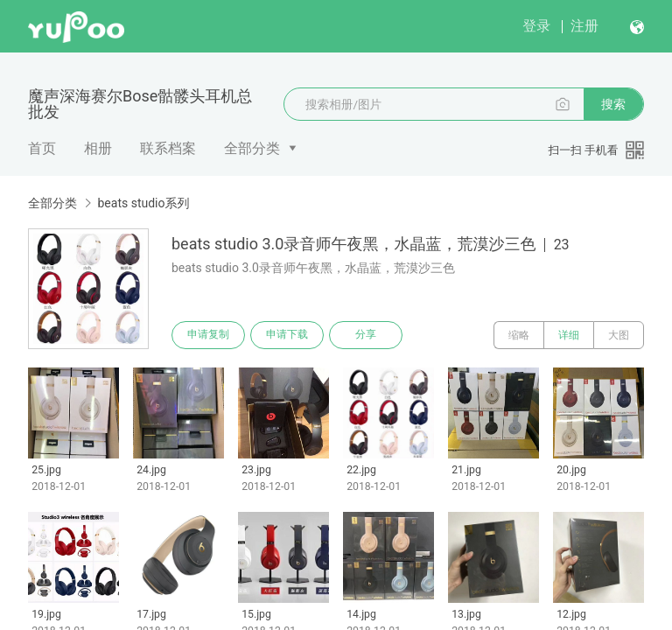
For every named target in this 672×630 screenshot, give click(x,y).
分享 (366, 335)
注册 (584, 26)
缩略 (519, 335)
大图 (619, 335)
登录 (536, 26)
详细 (569, 335)
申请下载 (287, 335)
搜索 (613, 104)
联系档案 (168, 148)
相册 (98, 148)
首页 (42, 148)
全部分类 (252, 148)
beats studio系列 (143, 203)
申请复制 (208, 335)
